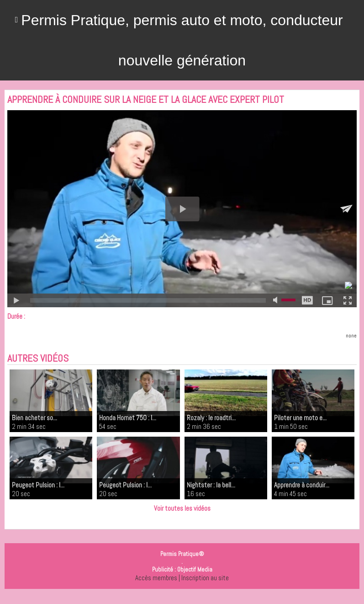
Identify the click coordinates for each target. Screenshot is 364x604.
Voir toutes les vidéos (182, 508)
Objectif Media (195, 569)
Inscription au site (205, 578)
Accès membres (156, 578)
